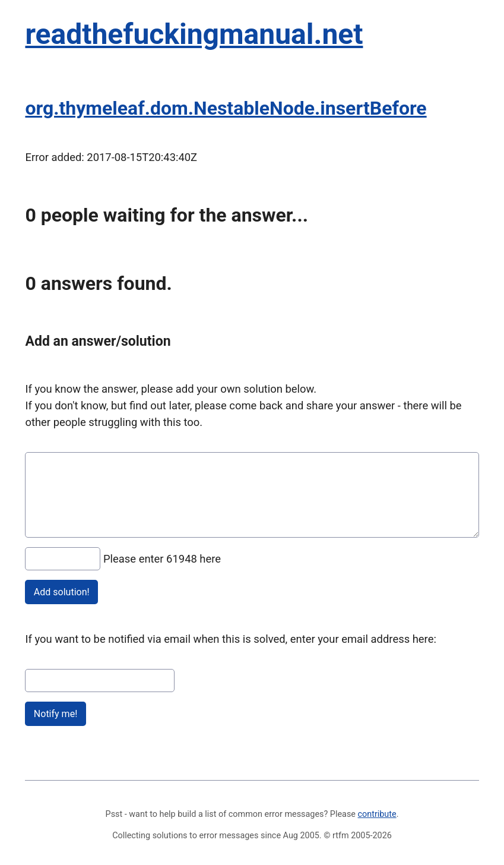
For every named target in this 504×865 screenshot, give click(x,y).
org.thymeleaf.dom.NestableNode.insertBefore (226, 108)
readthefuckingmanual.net (194, 34)
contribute (377, 814)
